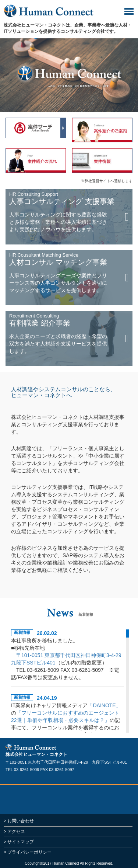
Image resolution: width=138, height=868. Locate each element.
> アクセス (14, 831)
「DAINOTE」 (104, 705)
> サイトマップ (19, 842)
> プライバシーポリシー (28, 852)
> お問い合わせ (19, 821)
